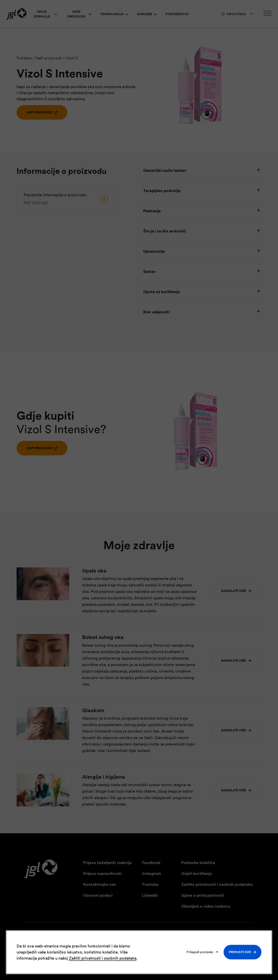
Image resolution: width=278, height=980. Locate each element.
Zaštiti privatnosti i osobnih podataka (103, 958)
